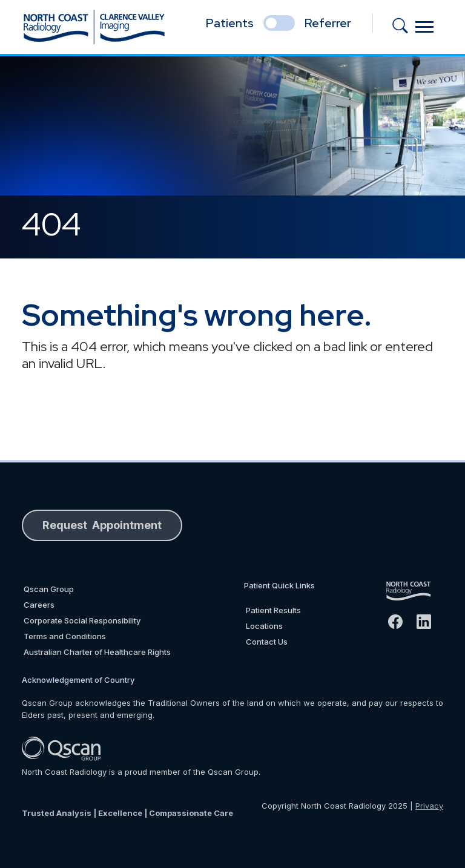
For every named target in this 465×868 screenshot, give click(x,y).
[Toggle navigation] (424, 27)
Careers (39, 605)
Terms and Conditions (65, 636)
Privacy (429, 806)
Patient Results (273, 610)
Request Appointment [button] (102, 525)
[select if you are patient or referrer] (279, 23)
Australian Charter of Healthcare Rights (97, 652)
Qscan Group (49, 589)
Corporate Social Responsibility (82, 620)
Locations (264, 626)
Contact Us (267, 642)
